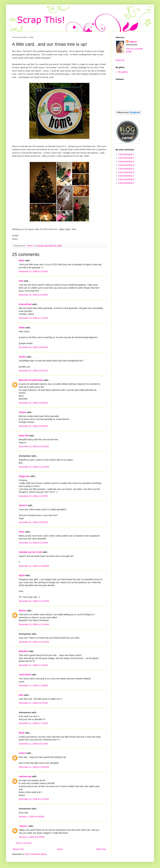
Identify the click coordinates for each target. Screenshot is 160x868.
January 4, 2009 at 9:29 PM (32, 837)
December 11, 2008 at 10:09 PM (34, 767)
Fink (21, 281)
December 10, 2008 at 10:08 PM (34, 566)
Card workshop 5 (126, 169)
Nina (21, 695)
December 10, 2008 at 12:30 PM (34, 467)
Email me (120, 60)
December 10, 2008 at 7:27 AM (33, 318)
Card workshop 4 (126, 165)
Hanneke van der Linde (30, 552)
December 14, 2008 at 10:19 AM (34, 799)
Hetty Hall (24, 436)
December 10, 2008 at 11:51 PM (34, 642)
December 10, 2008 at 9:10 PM (33, 543)
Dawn (22, 260)
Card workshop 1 (126, 154)
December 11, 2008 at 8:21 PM (33, 744)
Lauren (22, 753)
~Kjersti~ (23, 826)
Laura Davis (25, 675)
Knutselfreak (25, 304)
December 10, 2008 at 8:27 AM (33, 371)
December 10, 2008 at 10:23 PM (34, 601)
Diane (22, 532)
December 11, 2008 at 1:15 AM (33, 665)
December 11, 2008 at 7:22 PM (33, 723)
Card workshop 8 (126, 179)
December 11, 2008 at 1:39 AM (33, 685)
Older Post (101, 849)
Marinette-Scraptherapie (31, 380)
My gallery (123, 72)
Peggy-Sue (24, 476)
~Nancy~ (133, 42)
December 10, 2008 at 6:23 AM (33, 295)
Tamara (22, 412)
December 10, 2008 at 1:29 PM (33, 496)
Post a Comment (24, 843)
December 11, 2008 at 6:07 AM (33, 703)
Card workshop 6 (126, 172)
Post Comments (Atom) (36, 854)
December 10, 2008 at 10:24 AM (34, 446)
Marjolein (23, 651)
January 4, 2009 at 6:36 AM (31, 817)
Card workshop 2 (126, 158)
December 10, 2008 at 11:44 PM (34, 624)
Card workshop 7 (126, 176)
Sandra (22, 357)
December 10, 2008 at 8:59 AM (33, 426)
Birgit (22, 733)
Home (60, 849)
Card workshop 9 (126, 183)
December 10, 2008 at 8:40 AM (33, 403)
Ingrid (22, 575)
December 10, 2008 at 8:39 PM (33, 522)
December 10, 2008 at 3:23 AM (33, 271)
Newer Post (18, 849)
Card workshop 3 (126, 161)
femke (22, 328)
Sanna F (23, 505)
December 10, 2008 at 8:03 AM (33, 347)
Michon (22, 611)
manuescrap (25, 776)
